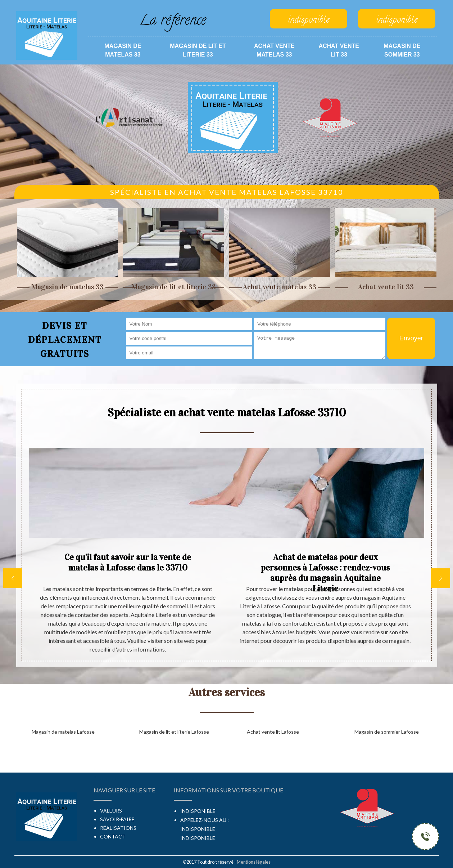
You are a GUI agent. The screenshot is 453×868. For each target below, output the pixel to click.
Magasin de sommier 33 (402, 50)
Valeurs (111, 811)
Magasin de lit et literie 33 (198, 50)
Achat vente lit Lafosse (273, 732)
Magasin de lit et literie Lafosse (174, 732)
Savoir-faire (117, 819)
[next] (441, 578)
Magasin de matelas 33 (123, 50)
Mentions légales (254, 862)
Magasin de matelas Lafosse (63, 732)
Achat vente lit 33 (339, 50)
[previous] (13, 578)
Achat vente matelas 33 (274, 50)
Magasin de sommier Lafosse (387, 732)
